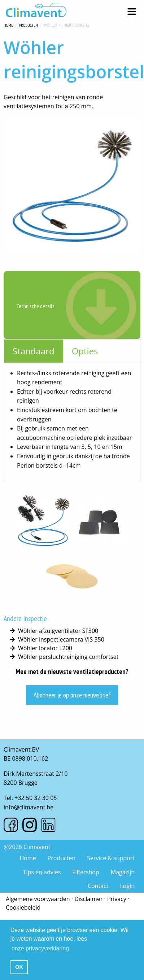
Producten (29, 24)
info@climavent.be (29, 807)
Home (8, 24)
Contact (98, 886)
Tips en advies (42, 872)
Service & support (111, 858)
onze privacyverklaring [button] (40, 948)
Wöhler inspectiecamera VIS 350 (61, 639)
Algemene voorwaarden (38, 899)
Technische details (35, 306)
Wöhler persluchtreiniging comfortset (68, 657)
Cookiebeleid (23, 907)
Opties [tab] (85, 351)
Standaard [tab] (34, 351)
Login (127, 886)
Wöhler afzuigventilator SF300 (58, 631)
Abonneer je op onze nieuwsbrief (72, 695)
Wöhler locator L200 (45, 648)
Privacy (117, 899)
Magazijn (123, 872)
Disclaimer (88, 899)
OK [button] (19, 967)
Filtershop (86, 872)
